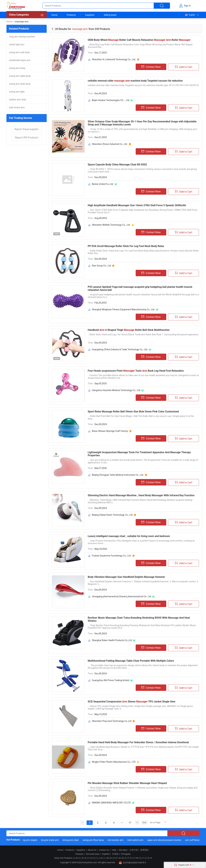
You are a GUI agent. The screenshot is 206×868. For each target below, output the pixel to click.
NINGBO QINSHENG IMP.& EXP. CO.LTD (111, 803)
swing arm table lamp (20, 76)
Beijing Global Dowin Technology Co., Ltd (112, 515)
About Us (92, 850)
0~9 (150, 858)
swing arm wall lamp (19, 52)
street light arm (17, 44)
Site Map (123, 850)
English (190, 15)
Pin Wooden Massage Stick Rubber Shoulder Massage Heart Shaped (127, 783)
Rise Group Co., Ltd (101, 266)
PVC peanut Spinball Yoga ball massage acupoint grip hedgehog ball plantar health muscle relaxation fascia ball (140, 288)
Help (114, 850)
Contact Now (151, 67)
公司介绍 (134, 850)
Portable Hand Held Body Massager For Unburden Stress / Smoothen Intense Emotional (138, 742)
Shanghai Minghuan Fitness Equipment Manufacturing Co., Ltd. (123, 309)
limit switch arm (138, 840)
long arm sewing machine (22, 37)
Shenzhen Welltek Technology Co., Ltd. (111, 225)
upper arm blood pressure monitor (167, 840)
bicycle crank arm (52, 840)
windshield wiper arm (20, 60)
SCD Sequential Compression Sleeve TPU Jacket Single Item (131, 702)
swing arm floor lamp (96, 840)
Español (106, 854)
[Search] (165, 822)
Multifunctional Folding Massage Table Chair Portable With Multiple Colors (131, 661)
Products (71, 15)
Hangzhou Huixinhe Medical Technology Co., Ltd (116, 390)
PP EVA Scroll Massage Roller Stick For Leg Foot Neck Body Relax (126, 246)
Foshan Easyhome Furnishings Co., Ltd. (112, 556)
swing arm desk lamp (20, 84)
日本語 (115, 854)
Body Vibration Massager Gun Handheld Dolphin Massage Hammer (126, 577)
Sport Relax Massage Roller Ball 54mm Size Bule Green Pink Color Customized (133, 412)
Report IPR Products (27, 138)
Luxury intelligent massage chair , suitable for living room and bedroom (129, 536)
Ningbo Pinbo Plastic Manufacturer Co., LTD (114, 762)
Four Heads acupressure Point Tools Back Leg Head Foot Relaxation (136, 371)
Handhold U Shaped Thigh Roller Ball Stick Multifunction (129, 330)
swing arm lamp (17, 68)
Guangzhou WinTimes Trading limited (111, 680)
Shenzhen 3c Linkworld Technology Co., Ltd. (114, 59)
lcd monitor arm (118, 840)
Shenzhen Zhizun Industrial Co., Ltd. (110, 144)
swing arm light (17, 92)
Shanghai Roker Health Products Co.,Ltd (112, 640)
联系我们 (145, 850)
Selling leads (110, 15)
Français (79, 854)
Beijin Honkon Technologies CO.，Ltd (111, 100)
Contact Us (104, 850)
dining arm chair (73, 840)
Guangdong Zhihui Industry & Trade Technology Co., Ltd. (120, 349)
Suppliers (90, 15)
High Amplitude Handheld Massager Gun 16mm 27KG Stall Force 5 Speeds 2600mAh (137, 205)
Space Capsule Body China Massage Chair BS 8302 (117, 165)
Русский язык (93, 854)
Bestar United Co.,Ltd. (103, 184)
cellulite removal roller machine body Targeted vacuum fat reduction (135, 81)
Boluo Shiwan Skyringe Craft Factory (110, 431)
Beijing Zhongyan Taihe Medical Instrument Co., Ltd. (118, 475)
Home (54, 15)
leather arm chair (18, 100)
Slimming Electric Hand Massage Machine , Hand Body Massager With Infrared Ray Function (141, 495)
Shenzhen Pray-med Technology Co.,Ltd (112, 721)
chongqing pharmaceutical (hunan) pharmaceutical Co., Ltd (122, 596)
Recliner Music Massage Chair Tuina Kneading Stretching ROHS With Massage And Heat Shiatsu (139, 619)
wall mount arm (17, 107)
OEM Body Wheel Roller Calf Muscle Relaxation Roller (139, 40)
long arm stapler (32, 840)
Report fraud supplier (26, 129)
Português (126, 854)
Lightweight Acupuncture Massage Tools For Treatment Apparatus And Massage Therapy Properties (139, 454)
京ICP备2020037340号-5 (132, 863)
